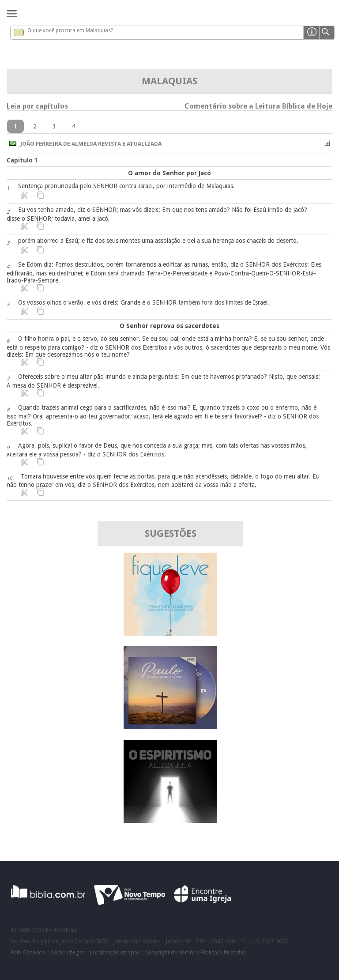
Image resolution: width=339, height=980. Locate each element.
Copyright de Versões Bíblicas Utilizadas (195, 952)
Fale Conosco (28, 952)
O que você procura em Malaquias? (70, 30)
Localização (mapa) (115, 952)
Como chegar (68, 952)
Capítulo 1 (22, 160)
